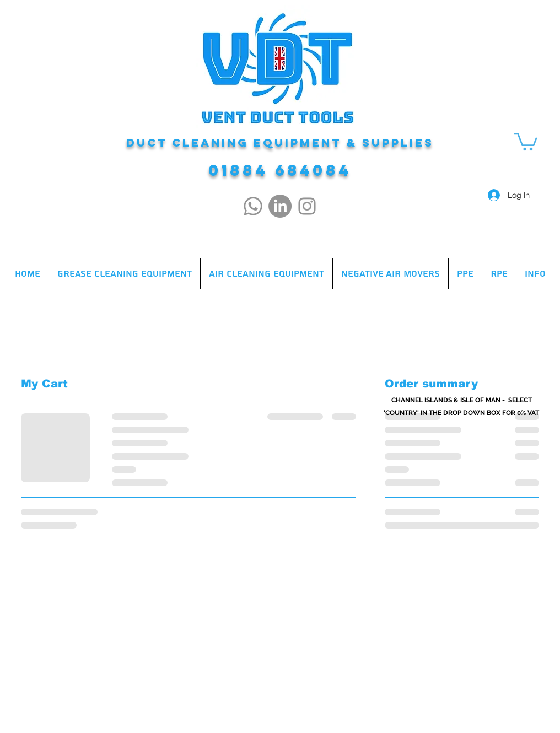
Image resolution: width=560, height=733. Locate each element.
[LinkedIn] (280, 206)
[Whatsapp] (253, 206)
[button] (526, 141)
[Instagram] (307, 206)
